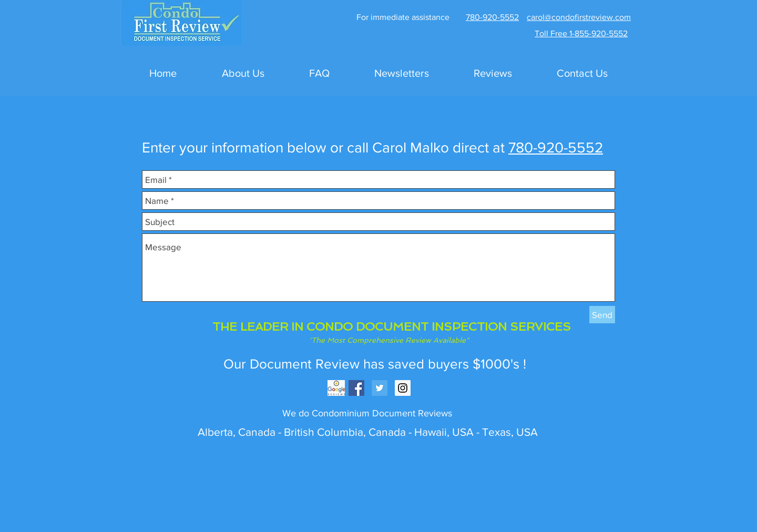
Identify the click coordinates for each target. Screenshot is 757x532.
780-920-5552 (556, 147)
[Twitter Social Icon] (380, 388)
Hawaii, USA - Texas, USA (476, 432)
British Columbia (322, 432)
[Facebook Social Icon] (356, 388)
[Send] (602, 315)
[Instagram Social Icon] (403, 388)
